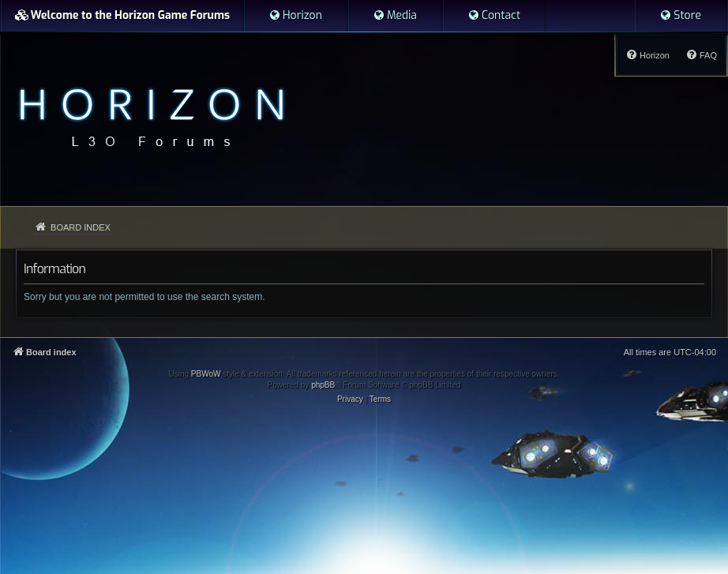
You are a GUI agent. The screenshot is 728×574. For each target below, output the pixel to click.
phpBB (323, 385)
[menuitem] (295, 16)
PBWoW (206, 374)
